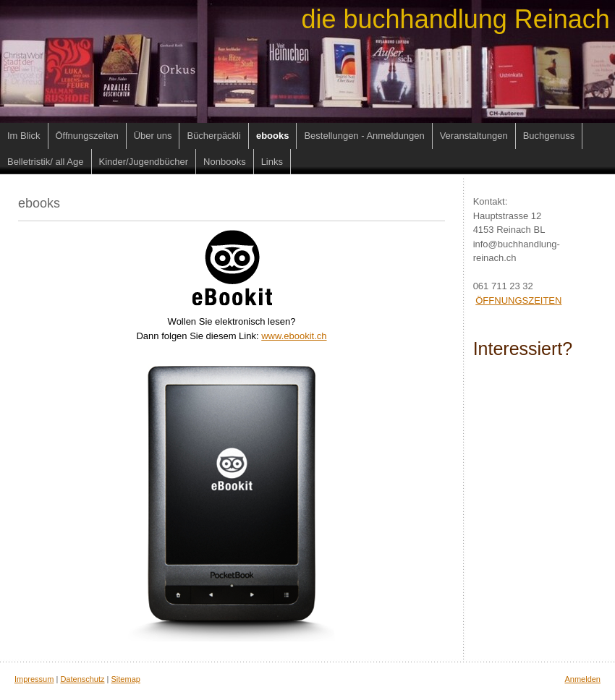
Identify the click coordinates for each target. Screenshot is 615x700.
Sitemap (126, 679)
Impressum (34, 679)
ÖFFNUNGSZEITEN (518, 300)
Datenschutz (82, 679)
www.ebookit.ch (294, 336)
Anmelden (582, 679)
